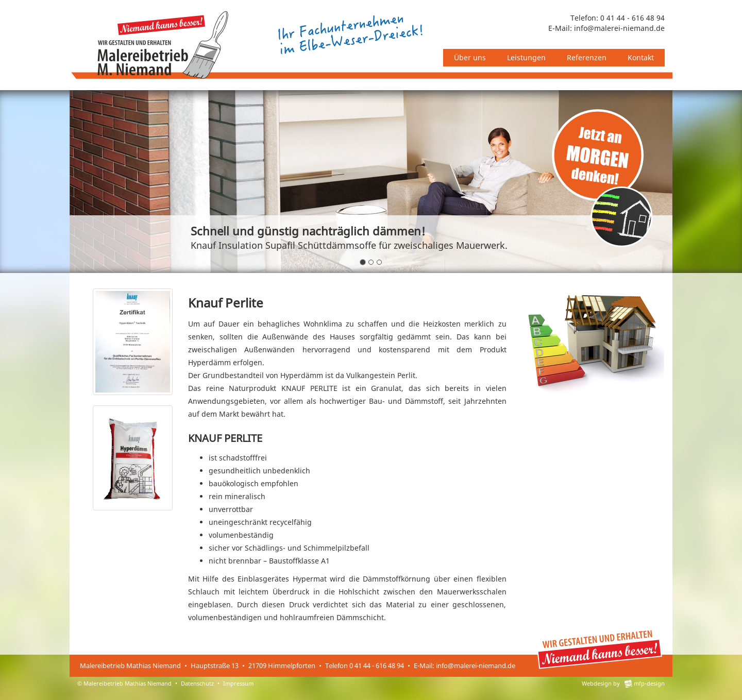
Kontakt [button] (641, 57)
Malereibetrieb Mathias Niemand (128, 683)
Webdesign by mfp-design (623, 683)
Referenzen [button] (587, 57)
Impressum (238, 683)
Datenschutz (197, 683)
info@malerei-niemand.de (619, 28)
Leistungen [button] (526, 57)
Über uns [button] (470, 57)
